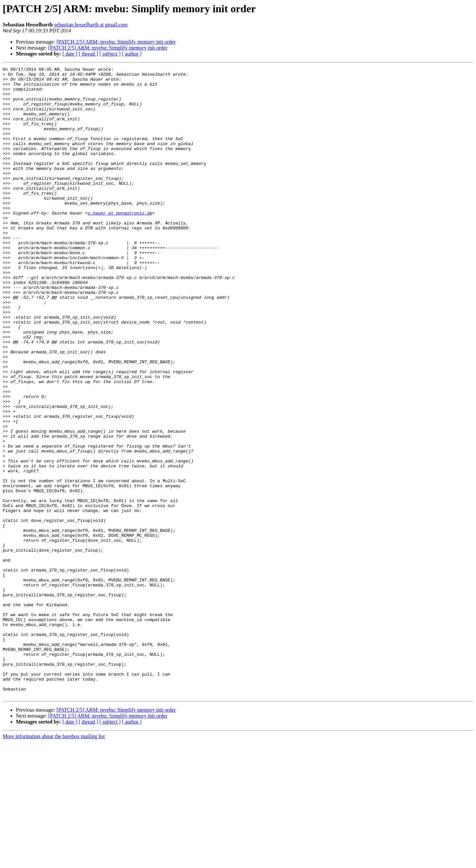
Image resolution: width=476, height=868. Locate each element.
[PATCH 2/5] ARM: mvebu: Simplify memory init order (116, 42)
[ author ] (132, 54)
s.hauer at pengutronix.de (120, 243)
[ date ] (70, 54)
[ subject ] (110, 54)
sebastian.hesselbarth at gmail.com (91, 25)
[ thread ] (88, 54)
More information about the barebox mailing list (54, 862)
